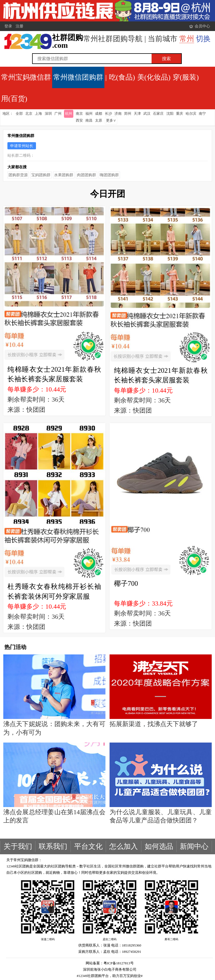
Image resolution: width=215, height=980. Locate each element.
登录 (8, 26)
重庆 (180, 114)
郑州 (128, 114)
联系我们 (53, 846)
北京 (29, 114)
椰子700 (126, 583)
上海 (38, 114)
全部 (19, 114)
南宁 (202, 114)
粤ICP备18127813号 (119, 963)
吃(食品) (122, 77)
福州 (89, 114)
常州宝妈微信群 (26, 77)
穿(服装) (186, 77)
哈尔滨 (191, 114)
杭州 (69, 114)
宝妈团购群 (41, 175)
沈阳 (170, 114)
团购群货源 (18, 175)
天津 (137, 114)
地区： (8, 114)
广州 (58, 114)
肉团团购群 (86, 175)
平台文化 (88, 846)
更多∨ (111, 121)
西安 (79, 121)
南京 (79, 114)
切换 (203, 39)
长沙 (108, 114)
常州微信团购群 (78, 77)
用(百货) (14, 99)
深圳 (48, 114)
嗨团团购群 (109, 175)
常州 (187, 39)
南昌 (89, 121)
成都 (99, 114)
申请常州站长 (22, 146)
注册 (19, 26)
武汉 (147, 114)
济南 (118, 114)
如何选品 (159, 846)
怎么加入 (124, 846)
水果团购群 (64, 175)
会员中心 (202, 26)
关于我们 (18, 846)
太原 (99, 121)
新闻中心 (194, 846)
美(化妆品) (154, 77)
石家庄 (158, 114)
